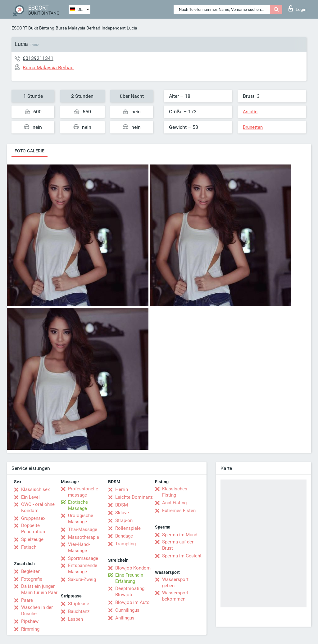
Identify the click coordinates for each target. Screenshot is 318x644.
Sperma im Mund (180, 535)
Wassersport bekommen (175, 596)
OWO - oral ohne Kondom (38, 507)
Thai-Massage (83, 529)
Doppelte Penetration (33, 529)
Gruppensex (33, 518)
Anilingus (125, 618)
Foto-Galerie (30, 151)
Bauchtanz (79, 611)
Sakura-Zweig (82, 579)
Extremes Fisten (179, 511)
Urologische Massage (81, 519)
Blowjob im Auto (132, 602)
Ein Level (30, 497)
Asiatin (250, 112)
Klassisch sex (35, 489)
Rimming (30, 629)
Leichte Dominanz (134, 497)
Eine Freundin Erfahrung (129, 578)
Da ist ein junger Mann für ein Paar (39, 589)
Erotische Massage (78, 505)
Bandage (124, 536)
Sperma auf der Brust (178, 545)
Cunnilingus (127, 610)
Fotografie (32, 579)
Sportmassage (83, 558)
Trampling (125, 544)
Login (298, 8)
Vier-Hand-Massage (79, 547)
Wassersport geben (175, 583)
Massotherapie (84, 537)
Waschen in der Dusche (37, 610)
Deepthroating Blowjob (130, 592)
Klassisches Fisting (175, 492)
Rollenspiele (128, 528)
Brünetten (253, 127)
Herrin (122, 489)
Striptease (79, 604)
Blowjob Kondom (133, 568)
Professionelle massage (83, 492)
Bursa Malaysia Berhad (78, 28)
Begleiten (31, 571)
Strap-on (124, 520)
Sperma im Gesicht (182, 556)
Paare (27, 600)
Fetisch (29, 547)
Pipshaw (30, 621)
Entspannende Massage (83, 569)
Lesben (75, 619)
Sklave (122, 513)
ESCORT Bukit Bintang (33, 28)
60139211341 (38, 58)
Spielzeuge (32, 539)
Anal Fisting (174, 503)
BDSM (122, 505)
